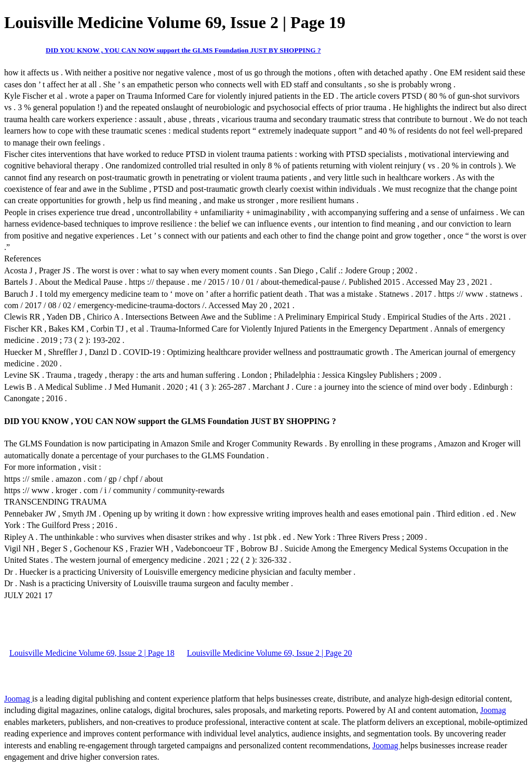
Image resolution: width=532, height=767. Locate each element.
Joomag (18, 699)
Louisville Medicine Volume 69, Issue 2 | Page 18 (92, 653)
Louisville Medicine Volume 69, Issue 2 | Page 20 (270, 653)
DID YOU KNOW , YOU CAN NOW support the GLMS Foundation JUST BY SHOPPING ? (183, 50)
